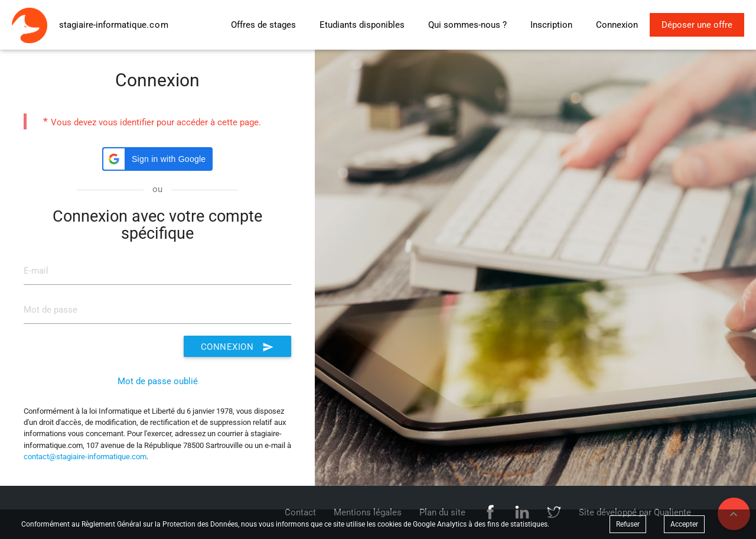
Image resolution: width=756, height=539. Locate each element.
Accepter (684, 524)
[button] (157, 159)
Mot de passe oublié (158, 381)
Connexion (237, 346)
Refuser (628, 524)
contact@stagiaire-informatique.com (85, 457)
